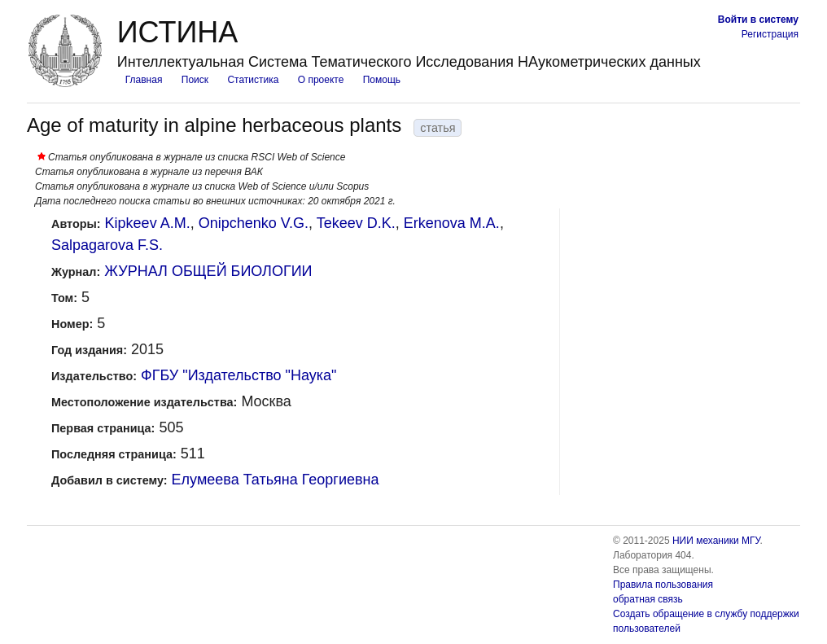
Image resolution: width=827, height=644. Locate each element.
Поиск (195, 80)
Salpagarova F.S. (107, 245)
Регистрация (770, 34)
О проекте (321, 80)
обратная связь (648, 599)
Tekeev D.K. (356, 223)
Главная (144, 80)
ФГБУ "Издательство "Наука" (238, 375)
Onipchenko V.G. (254, 223)
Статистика (253, 80)
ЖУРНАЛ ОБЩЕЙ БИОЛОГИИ (208, 271)
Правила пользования (663, 585)
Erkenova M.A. (452, 223)
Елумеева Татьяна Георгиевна (276, 480)
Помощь (382, 80)
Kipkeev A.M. (148, 223)
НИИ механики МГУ (716, 541)
